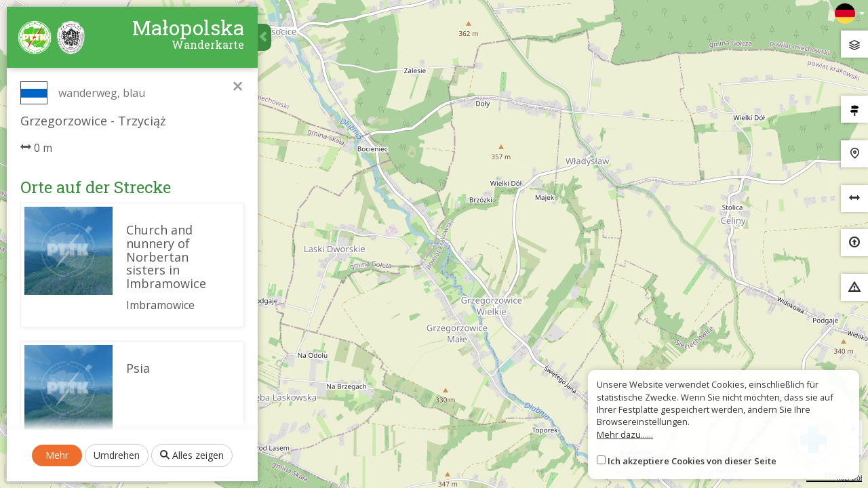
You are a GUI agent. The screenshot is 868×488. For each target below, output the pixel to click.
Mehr (57, 455)
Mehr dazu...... (625, 434)
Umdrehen (117, 455)
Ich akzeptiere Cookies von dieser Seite (692, 461)
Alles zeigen (192, 455)
